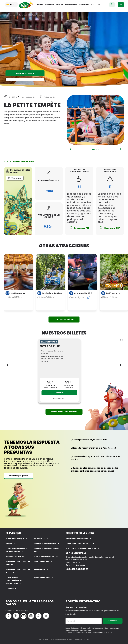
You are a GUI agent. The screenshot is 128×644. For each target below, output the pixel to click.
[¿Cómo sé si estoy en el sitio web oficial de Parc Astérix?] (96, 458)
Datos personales (15, 557)
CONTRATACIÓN (42, 562)
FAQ (93, 5)
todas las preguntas (19, 476)
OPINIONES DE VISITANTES (46, 557)
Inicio (6, 15)
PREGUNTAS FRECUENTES (77, 539)
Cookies (10, 589)
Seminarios (40, 570)
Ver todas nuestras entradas (64, 412)
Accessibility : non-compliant (81, 549)
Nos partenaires (42, 578)
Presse (9, 544)
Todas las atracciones (64, 319)
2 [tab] (96, 150)
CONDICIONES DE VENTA (45, 544)
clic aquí (88, 630)
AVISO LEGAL (40, 539)
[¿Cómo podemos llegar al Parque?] (89, 440)
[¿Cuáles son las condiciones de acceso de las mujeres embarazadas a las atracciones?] (96, 470)
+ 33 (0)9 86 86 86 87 (77, 569)
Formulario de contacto (78, 544)
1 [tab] (93, 150)
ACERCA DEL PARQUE (15, 539)
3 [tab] (99, 150)
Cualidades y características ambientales (14, 581)
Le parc (12, 15)
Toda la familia (23, 15)
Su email (71, 621)
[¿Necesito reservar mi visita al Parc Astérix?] (94, 448)
